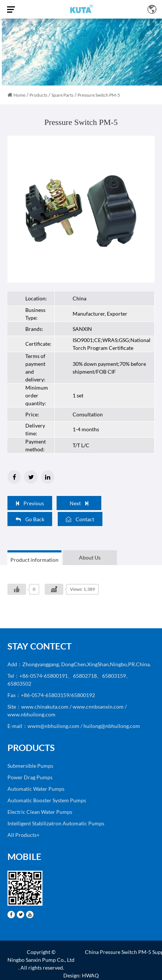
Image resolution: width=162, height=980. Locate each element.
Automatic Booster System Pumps (47, 800)
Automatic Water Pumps (36, 789)
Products (38, 95)
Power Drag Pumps (30, 777)
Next (79, 503)
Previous (30, 503)
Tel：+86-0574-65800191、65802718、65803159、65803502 (69, 680)
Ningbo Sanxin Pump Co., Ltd (41, 960)
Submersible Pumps (30, 766)
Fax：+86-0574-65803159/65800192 (51, 695)
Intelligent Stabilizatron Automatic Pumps (56, 823)
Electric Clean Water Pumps (40, 812)
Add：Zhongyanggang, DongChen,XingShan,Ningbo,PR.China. (79, 664)
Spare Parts (62, 95)
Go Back (30, 519)
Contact (80, 519)
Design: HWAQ (81, 975)
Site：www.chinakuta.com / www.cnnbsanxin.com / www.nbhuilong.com (67, 710)
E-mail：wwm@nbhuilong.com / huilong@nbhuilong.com (74, 726)
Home (19, 95)
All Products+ (23, 835)
